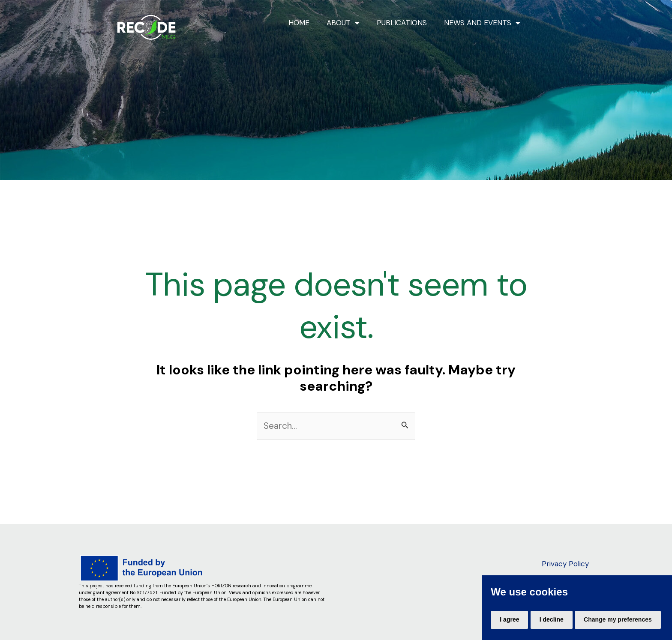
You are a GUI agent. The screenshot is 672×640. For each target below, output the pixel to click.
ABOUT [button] (343, 23)
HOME (299, 23)
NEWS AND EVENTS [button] (482, 23)
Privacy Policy (565, 564)
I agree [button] (509, 619)
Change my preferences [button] (618, 619)
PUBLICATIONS (402, 23)
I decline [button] (552, 619)
